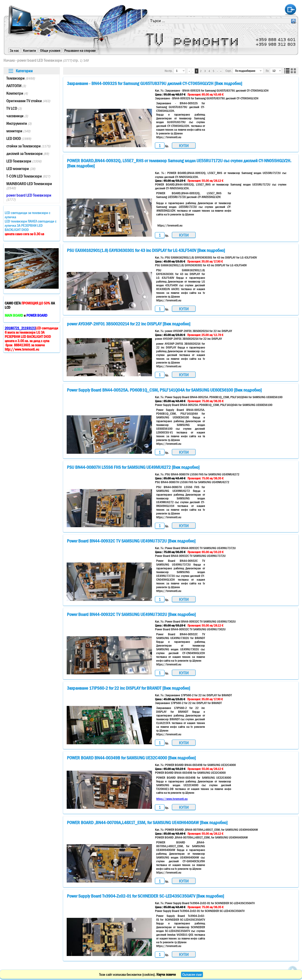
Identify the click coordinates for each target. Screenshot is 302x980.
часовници (17, 116)
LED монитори (21, 169)
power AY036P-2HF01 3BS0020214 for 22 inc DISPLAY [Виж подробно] (129, 324)
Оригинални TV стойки (28, 101)
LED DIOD (19, 138)
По (267, 71)
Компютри (17, 93)
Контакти (30, 50)
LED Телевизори (24, 161)
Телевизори (21, 78)
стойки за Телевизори (28, 146)
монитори (18, 131)
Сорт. (229, 71)
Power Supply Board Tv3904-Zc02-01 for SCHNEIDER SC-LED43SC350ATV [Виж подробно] (145, 896)
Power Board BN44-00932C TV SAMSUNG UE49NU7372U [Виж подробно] (131, 541)
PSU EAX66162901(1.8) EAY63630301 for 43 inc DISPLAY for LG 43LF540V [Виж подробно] (146, 250)
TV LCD (14, 108)
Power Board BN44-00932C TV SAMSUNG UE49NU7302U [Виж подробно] (131, 614)
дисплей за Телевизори (28, 154)
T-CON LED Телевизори (28, 176)
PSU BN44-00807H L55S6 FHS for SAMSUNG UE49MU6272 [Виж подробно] (133, 467)
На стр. (169, 71)
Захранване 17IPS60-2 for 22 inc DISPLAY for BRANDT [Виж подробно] (129, 688)
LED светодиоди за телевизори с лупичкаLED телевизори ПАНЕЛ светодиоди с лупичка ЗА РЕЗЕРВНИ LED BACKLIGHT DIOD (31, 223)
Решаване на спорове (80, 50)
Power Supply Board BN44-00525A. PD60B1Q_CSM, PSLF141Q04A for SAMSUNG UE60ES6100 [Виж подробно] (164, 390)
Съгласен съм (192, 974)
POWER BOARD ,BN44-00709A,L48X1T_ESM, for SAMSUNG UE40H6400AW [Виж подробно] (147, 822)
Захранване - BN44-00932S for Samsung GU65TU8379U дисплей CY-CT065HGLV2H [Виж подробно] (155, 83)
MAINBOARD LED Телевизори (29, 186)
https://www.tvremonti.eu (172, 799)
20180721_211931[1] (20, 328)
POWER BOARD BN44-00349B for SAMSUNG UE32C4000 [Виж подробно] (131, 758)
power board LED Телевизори (45, 60)
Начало (9, 60)
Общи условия (50, 50)
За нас (14, 50)
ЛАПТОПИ (16, 86)
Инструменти (19, 123)
